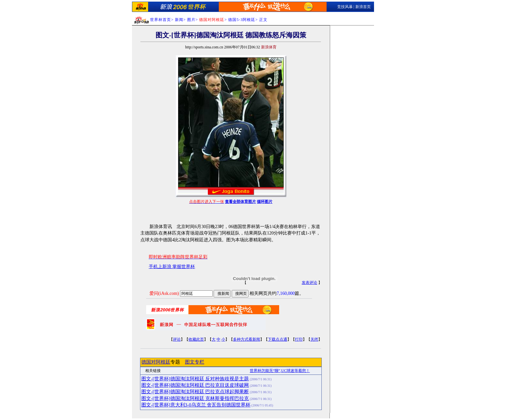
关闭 (314, 339)
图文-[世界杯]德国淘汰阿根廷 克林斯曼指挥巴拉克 (195, 398)
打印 (299, 339)
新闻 (179, 20)
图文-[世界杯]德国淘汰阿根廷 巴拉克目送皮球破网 (195, 385)
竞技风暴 (345, 7)
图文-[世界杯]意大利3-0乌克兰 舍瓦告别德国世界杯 (196, 405)
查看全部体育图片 (240, 202)
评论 (177, 339)
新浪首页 (363, 7)
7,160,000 (286, 293)
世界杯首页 (161, 20)
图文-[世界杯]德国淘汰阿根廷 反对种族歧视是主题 (195, 379)
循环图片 (265, 202)
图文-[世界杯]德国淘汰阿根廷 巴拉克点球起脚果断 (195, 392)
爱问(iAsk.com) (164, 293)
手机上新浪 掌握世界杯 (172, 267)
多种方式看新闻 (247, 339)
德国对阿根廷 (156, 362)
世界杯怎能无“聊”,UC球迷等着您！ (280, 371)
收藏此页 (196, 339)
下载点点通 (278, 339)
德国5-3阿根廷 (242, 20)
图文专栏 (195, 362)
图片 (191, 20)
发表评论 (309, 283)
